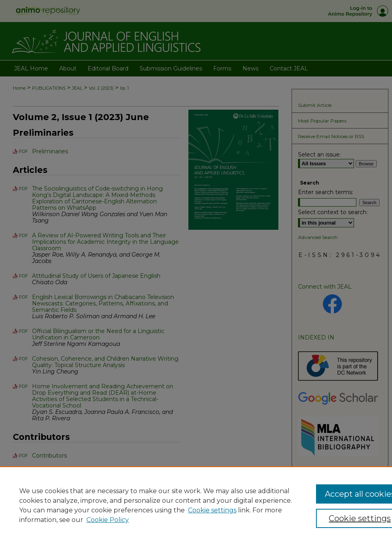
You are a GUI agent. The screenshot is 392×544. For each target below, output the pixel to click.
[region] (196, 505)
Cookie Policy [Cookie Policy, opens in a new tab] (108, 520)
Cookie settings (212, 510)
